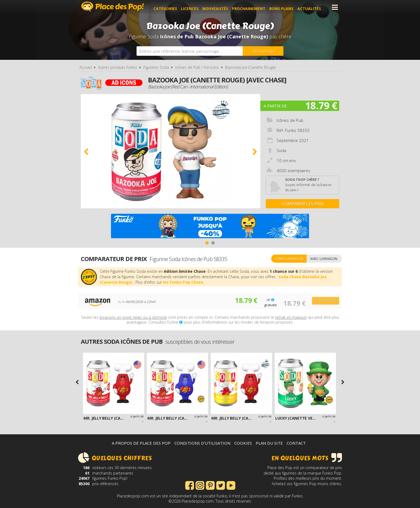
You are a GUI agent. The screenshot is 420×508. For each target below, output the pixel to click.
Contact (296, 443)
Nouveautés (218, 7)
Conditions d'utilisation (202, 443)
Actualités (312, 7)
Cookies (243, 443)
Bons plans (284, 7)
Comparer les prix (303, 204)
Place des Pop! (113, 7)
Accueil (86, 67)
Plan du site (269, 443)
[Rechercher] (263, 51)
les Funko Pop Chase (183, 282)
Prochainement (251, 7)
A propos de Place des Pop (141, 443)
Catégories (168, 7)
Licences (192, 7)
